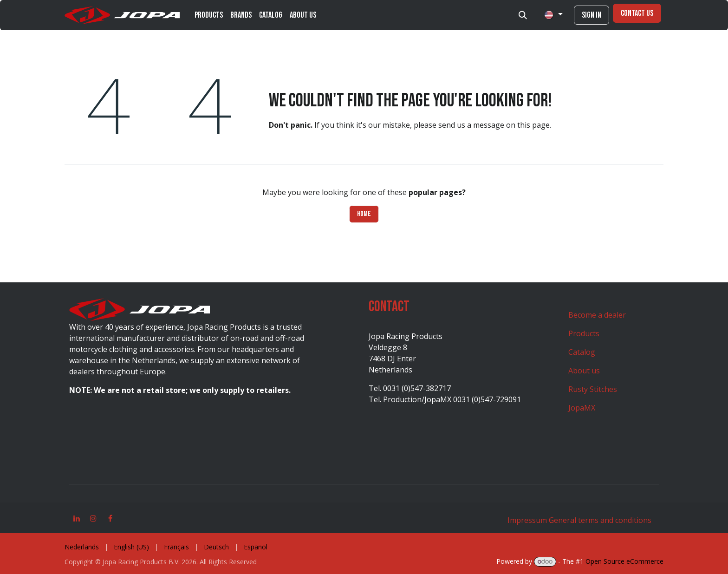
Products (584, 333)
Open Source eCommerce (624, 561)
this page (533, 125)
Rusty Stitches (593, 389)
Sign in (591, 15)
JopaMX (582, 408)
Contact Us (637, 13)
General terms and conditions (600, 520)
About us (584, 371)
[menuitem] (209, 15)
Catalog (582, 352)
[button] (523, 15)
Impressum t (530, 520)
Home (364, 214)
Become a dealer (597, 315)
